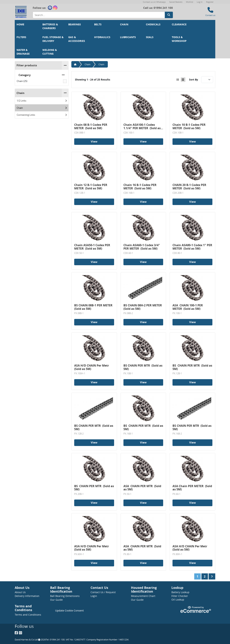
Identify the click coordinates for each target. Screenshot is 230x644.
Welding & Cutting (50, 52)
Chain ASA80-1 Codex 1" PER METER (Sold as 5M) (192, 247)
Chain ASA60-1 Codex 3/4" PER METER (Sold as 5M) (142, 247)
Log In (200, 2)
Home (20, 24)
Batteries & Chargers (51, 26)
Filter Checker (180, 596)
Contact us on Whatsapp (154, 2)
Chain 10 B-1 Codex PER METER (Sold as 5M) (189, 126)
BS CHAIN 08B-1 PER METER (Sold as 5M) (94, 307)
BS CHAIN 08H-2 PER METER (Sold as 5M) (143, 307)
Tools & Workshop (179, 39)
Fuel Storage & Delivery (53, 39)
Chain (124, 24)
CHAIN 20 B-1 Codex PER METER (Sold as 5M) (190, 187)
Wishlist (190, 2)
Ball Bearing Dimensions (65, 596)
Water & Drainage (23, 52)
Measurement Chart (143, 596)
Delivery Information (27, 596)
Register (210, 2)
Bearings (75, 24)
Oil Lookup (178, 600)
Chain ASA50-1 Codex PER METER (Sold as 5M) (93, 247)
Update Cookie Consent (69, 610)
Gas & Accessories (77, 39)
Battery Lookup (180, 592)
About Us (20, 592)
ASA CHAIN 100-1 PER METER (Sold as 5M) (188, 307)
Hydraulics (102, 37)
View (94, 142)
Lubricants (128, 37)
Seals (150, 37)
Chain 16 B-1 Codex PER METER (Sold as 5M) (140, 187)
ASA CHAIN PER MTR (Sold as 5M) (143, 488)
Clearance (179, 24)
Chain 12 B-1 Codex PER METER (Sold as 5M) (91, 187)
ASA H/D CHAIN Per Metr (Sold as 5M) (92, 367)
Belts (98, 24)
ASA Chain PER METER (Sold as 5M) (192, 488)
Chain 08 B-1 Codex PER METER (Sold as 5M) (91, 126)
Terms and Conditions (28, 615)
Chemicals (153, 24)
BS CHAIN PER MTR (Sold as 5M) (143, 367)
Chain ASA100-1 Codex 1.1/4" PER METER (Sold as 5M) (142, 126)
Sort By (194, 80)
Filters (21, 37)
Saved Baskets (176, 2)
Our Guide (56, 600)
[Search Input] (99, 15)
